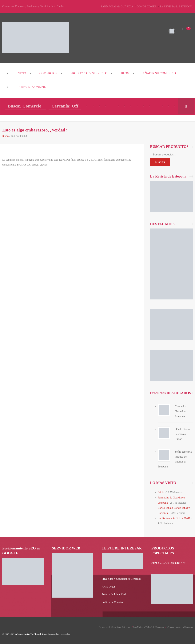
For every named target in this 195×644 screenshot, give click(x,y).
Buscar (160, 162)
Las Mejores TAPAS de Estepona (149, 625)
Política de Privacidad (113, 593)
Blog (125, 73)
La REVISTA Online (31, 87)
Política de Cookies (112, 600)
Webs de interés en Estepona (180, 625)
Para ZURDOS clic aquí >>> (168, 561)
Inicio (21, 73)
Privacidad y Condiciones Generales (121, 577)
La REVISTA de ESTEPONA (177, 6)
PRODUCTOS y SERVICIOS (89, 73)
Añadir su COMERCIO (159, 73)
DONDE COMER (148, 6)
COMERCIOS (48, 73)
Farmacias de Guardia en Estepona (115, 625)
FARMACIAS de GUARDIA (119, 6)
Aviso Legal (108, 585)
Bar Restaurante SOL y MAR (173, 517)
